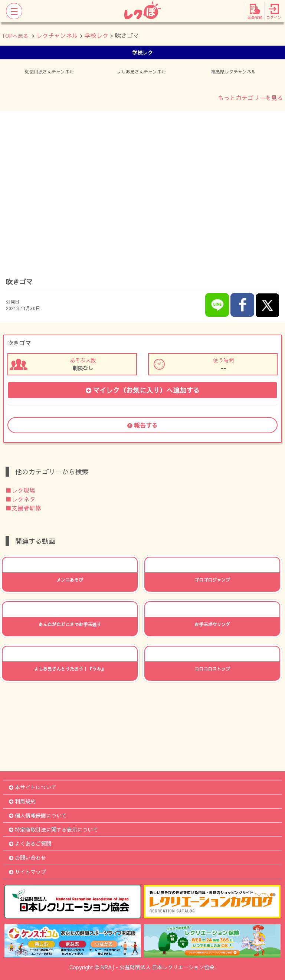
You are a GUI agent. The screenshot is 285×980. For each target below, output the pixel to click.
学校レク (96, 35)
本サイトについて (33, 787)
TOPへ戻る (15, 36)
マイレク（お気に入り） (143, 390)
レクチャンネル (57, 35)
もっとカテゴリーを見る (250, 98)
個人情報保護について (38, 815)
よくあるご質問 (30, 843)
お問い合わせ (27, 858)
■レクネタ (20, 499)
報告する (142, 425)
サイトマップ (27, 872)
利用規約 (22, 801)
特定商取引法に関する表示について (53, 829)
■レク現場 (20, 490)
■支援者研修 (23, 508)
